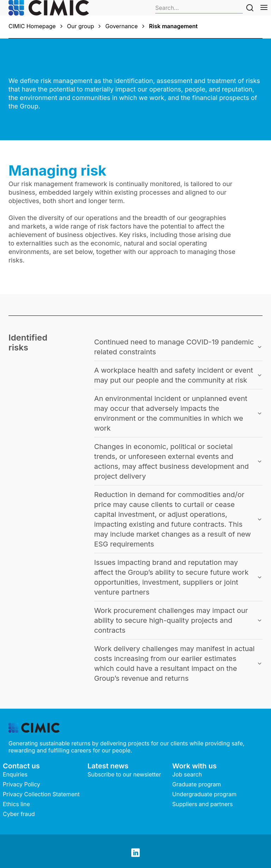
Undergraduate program (204, 794)
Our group (81, 26)
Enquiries (15, 774)
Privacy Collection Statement (41, 794)
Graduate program (197, 784)
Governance (121, 26)
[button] (178, 347)
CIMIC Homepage (32, 26)
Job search (187, 774)
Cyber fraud (19, 814)
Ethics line (16, 804)
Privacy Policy (22, 784)
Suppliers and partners (203, 804)
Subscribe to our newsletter (124, 774)
